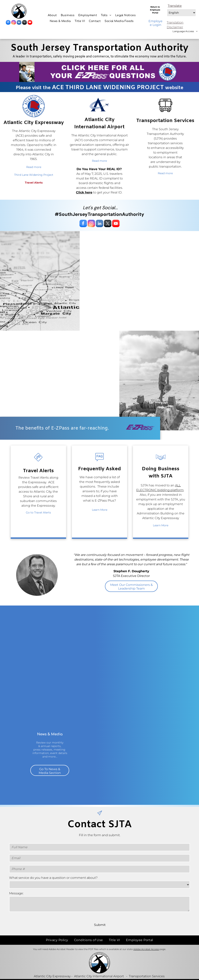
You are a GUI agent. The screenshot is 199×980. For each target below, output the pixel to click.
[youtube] (30, 23)
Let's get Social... (100, 208)
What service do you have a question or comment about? (53, 878)
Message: (16, 893)
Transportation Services (147, 968)
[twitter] (24, 23)
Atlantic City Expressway (52, 968)
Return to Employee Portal (155, 10)
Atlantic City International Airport (99, 968)
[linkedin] (19, 23)
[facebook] (8, 23)
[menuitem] (52, 15)
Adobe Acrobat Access (146, 941)
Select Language (167, 8)
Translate (175, 6)
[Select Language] (181, 13)
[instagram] (14, 23)
